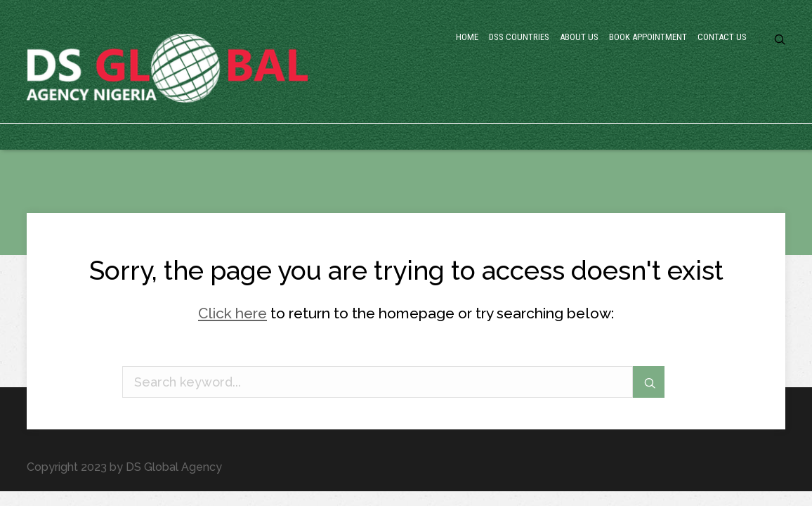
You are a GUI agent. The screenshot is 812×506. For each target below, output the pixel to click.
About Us (491, 95)
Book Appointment (592, 95)
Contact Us (699, 95)
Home (322, 95)
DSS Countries (402, 95)
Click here (233, 313)
